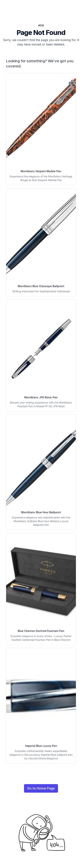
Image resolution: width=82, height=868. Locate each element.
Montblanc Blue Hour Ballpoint (41, 512)
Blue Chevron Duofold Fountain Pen (41, 631)
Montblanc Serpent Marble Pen (41, 171)
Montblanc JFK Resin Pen (41, 397)
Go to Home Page (41, 788)
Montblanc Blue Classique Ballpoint (41, 286)
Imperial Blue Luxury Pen (41, 746)
